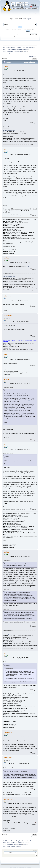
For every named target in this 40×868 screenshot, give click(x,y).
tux (5, 150)
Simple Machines (27, 867)
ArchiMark (8, 316)
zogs (6, 354)
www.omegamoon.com (9, 130)
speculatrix (8, 758)
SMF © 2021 (20, 867)
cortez (6, 66)
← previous (30, 56)
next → (36, 56)
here (8, 90)
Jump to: (35, 850)
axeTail (7, 379)
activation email (25, 20)
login (24, 18)
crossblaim (8, 732)
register (29, 18)
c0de (5, 373)
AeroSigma (8, 799)
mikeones (8, 296)
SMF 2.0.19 (13, 867)
